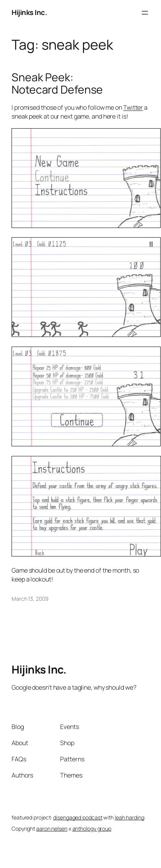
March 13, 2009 (30, 599)
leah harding (130, 817)
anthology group (92, 829)
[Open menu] (145, 13)
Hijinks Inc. (29, 12)
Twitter (133, 107)
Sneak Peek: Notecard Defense (57, 84)
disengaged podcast (78, 817)
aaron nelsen (52, 829)
